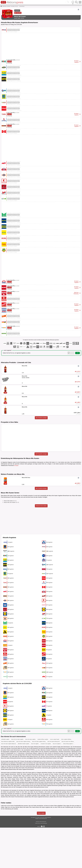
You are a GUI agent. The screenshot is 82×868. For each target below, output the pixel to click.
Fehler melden (41, 854)
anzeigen (16, 465)
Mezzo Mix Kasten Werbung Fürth (54, 782)
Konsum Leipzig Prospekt (55, 780)
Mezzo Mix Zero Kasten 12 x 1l (11, 543)
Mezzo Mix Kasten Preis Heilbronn (68, 782)
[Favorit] (78, 9)
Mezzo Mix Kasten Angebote (30, 780)
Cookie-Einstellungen (44, 864)
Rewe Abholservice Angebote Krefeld (8, 782)
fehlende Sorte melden (41, 546)
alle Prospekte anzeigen (41, 454)
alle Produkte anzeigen (41, 418)
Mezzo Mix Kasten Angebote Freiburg (39, 782)
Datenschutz (44, 862)
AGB (41, 862)
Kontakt (36, 864)
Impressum (38, 862)
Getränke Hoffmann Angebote (43, 780)
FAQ (39, 864)
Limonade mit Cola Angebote (46, 784)
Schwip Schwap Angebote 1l (68, 784)
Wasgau (78, 807)
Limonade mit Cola (14, 6)
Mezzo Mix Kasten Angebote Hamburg (23, 782)
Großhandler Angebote (5, 780)
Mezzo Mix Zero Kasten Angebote (17, 780)
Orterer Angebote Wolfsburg (66, 780)
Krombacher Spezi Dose (70, 824)
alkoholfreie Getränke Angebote (24, 784)
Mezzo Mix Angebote (35, 784)
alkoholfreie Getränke (6, 6)
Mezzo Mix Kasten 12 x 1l (10, 541)
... (19, 6)
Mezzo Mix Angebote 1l (57, 784)
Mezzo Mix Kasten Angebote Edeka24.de (9, 784)
